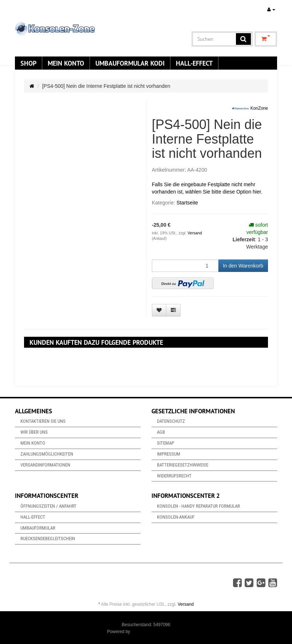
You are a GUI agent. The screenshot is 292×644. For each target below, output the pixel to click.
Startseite (187, 203)
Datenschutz (171, 421)
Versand (195, 233)
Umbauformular (38, 528)
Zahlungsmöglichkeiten (47, 454)
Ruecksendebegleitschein (48, 538)
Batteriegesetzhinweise (183, 465)
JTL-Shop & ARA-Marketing (158, 632)
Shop (28, 63)
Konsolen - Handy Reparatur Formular (198, 506)
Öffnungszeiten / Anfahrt (48, 506)
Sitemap (165, 443)
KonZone (250, 109)
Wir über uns (34, 432)
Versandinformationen (45, 465)
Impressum (169, 454)
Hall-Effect (194, 63)
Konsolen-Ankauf (176, 517)
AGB (161, 432)
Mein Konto (66, 63)
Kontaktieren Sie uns (43, 421)
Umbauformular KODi (130, 63)
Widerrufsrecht (174, 476)
